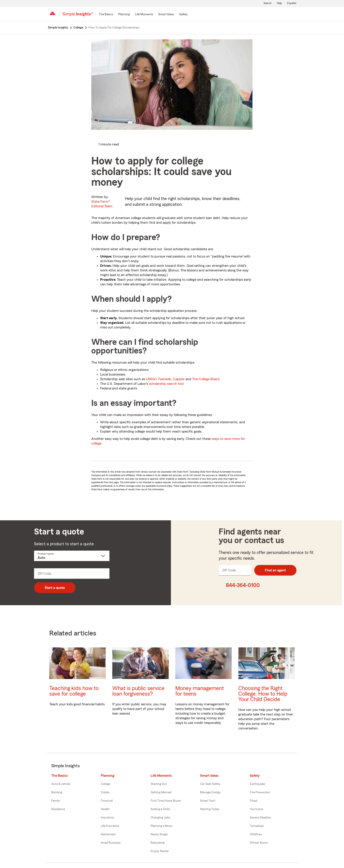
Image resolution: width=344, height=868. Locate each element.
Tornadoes (257, 826)
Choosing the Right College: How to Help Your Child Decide (263, 694)
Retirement (108, 834)
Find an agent (275, 570)
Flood (253, 801)
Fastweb (165, 379)
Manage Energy (210, 792)
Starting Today (210, 809)
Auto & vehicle (61, 784)
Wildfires (256, 834)
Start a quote (55, 588)
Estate (105, 792)
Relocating (158, 843)
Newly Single (159, 834)
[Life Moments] (144, 15)
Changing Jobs (160, 818)
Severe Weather (260, 818)
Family (56, 801)
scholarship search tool (166, 384)
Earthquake (257, 784)
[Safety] (183, 15)
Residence (58, 809)
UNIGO (151, 379)
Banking (57, 792)
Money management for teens (200, 691)
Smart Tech (208, 801)
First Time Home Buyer (166, 801)
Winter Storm (259, 843)
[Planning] (124, 15)
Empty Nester (160, 851)
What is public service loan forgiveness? (138, 691)
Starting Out (159, 784)
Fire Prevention (260, 792)
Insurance (107, 818)
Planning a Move (161, 826)
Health (105, 809)
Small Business (111, 843)
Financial (107, 801)
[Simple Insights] (78, 16)
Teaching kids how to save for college (74, 691)
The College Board (206, 379)
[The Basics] (106, 15)
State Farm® (102, 204)
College (106, 784)
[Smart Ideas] (166, 15)
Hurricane (256, 809)
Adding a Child (160, 809)
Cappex (179, 379)
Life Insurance (110, 826)
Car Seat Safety (210, 784)
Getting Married (161, 792)
